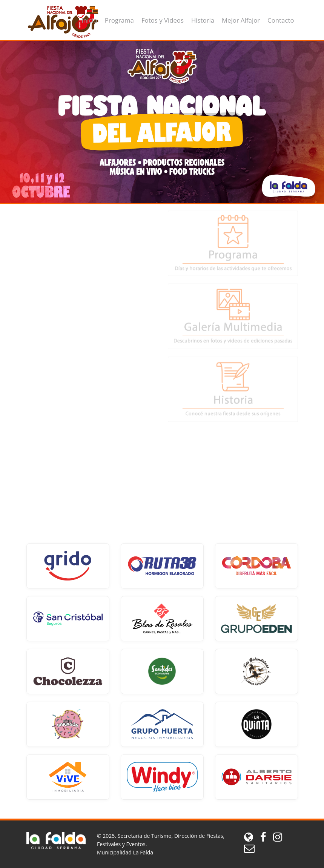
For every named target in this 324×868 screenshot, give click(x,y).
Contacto (281, 20)
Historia (203, 20)
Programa (119, 20)
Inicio (89, 20)
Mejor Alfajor (241, 20)
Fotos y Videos (163, 20)
